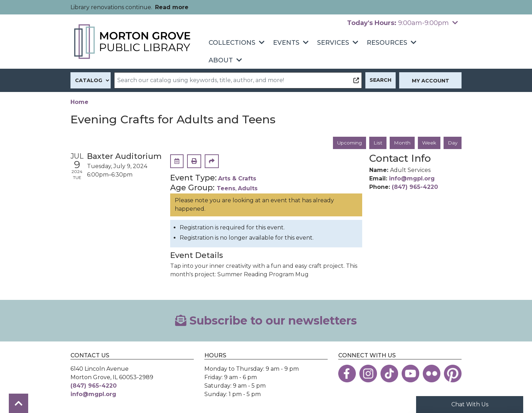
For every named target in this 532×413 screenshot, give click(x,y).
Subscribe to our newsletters (266, 320)
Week (429, 143)
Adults (248, 189)
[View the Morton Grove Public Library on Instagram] (368, 374)
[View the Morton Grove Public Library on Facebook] (347, 374)
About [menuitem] (221, 60)
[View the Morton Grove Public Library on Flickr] (432, 374)
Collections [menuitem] (232, 43)
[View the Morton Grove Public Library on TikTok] (389, 374)
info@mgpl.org (412, 179)
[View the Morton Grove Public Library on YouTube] (410, 374)
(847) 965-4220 (415, 187)
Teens (226, 189)
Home (79, 102)
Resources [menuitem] (387, 43)
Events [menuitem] (286, 43)
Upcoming (348, 143)
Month (401, 143)
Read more (172, 7)
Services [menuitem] (333, 43)
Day (452, 143)
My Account (431, 81)
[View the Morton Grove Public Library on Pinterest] (453, 374)
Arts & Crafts (237, 179)
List (377, 143)
